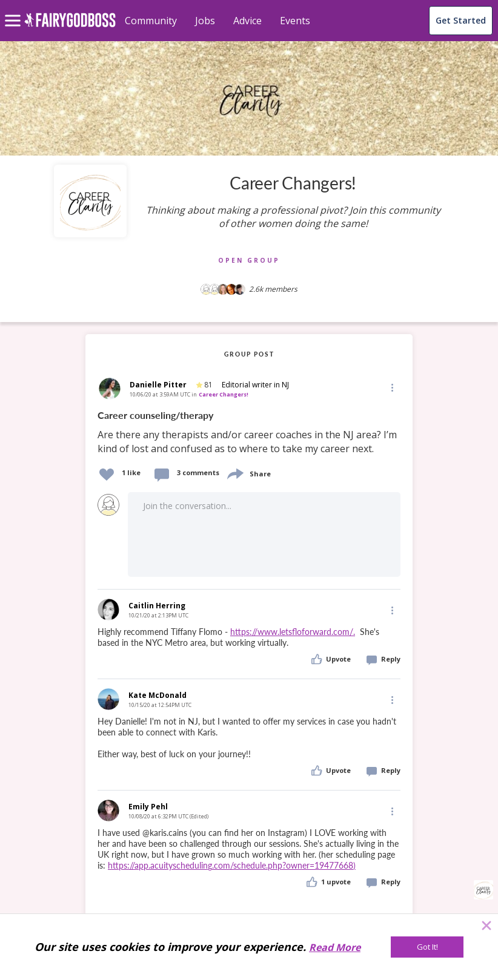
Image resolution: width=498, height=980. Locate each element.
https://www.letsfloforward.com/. (293, 632)
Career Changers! (224, 394)
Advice (247, 21)
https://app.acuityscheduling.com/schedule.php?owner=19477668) (232, 865)
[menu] (15, 11)
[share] (234, 472)
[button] (391, 387)
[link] (249, 432)
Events (295, 21)
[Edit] (391, 387)
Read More (335, 947)
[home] (70, 27)
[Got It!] (427, 947)
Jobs (205, 21)
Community (151, 21)
